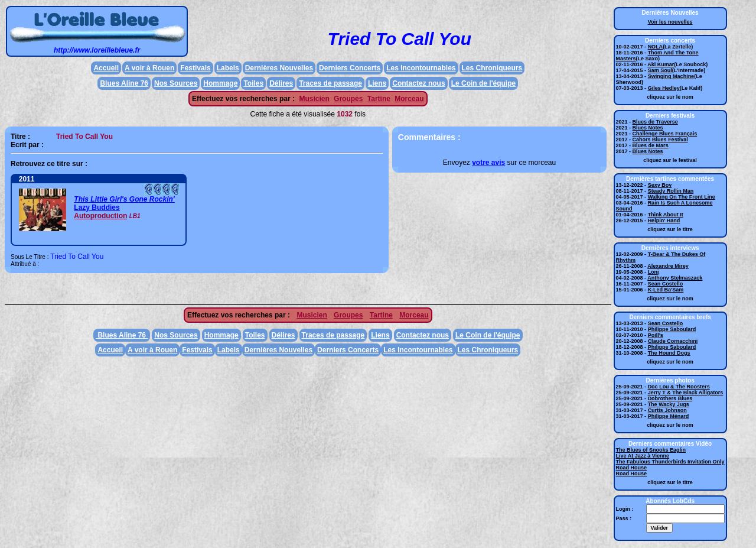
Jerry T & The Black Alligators (686, 393)
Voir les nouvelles (670, 22)
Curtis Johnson (667, 410)
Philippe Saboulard (672, 329)
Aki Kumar (661, 64)
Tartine (379, 99)
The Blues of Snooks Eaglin (651, 450)
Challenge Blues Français (665, 134)
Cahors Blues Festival (660, 140)
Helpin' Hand (664, 221)
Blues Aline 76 (124, 83)
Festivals (195, 68)
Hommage (220, 83)
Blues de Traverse (655, 122)
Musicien (314, 99)
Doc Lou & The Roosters (679, 387)
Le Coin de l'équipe (484, 83)
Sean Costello (666, 284)
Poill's (656, 335)
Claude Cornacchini (673, 341)
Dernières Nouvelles (279, 68)
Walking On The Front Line (682, 197)
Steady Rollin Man (671, 191)
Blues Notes (648, 128)
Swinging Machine (671, 76)
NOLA (656, 47)
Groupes (348, 99)
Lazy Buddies (97, 207)
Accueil (106, 68)
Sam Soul (660, 70)
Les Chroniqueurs (492, 68)
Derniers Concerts (350, 68)
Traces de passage (330, 83)
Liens (377, 83)
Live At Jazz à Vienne (643, 456)
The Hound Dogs (669, 353)
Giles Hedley (664, 88)
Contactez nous (418, 83)
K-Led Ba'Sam (666, 290)
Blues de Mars (651, 145)
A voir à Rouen (149, 68)
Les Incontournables (421, 68)
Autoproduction (100, 216)
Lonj (654, 272)
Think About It (666, 215)
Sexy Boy (660, 185)
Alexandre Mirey (668, 266)
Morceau (409, 99)
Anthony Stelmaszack (675, 278)
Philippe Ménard (669, 416)
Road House (632, 468)
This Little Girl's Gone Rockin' (124, 199)
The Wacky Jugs (669, 404)
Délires (281, 83)
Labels (228, 68)
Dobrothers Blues (670, 398)
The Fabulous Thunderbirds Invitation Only (670, 462)
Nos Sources (176, 83)
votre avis (488, 163)
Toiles (253, 83)
